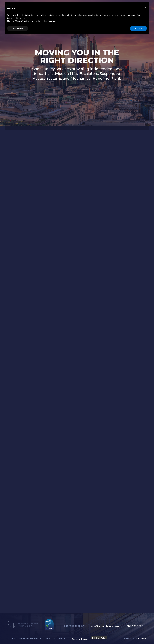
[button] (145, 7)
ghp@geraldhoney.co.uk (106, 626)
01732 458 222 (135, 626)
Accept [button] (138, 28)
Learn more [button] (18, 28)
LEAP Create (140, 638)
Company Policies (80, 639)
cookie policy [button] (19, 18)
